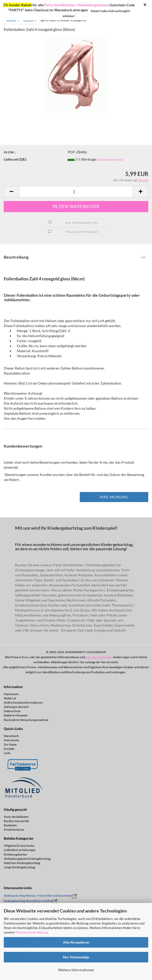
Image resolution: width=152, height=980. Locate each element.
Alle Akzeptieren (76, 942)
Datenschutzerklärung (32, 932)
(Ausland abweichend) (110, 160)
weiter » (12, 20)
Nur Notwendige (76, 957)
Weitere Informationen (76, 970)
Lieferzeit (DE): (15, 159)
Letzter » (30, 20)
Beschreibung (16, 257)
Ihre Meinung (114, 497)
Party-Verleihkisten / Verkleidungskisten (76, 5)
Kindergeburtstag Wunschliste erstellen (28, 901)
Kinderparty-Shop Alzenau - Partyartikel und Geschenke (38, 896)
